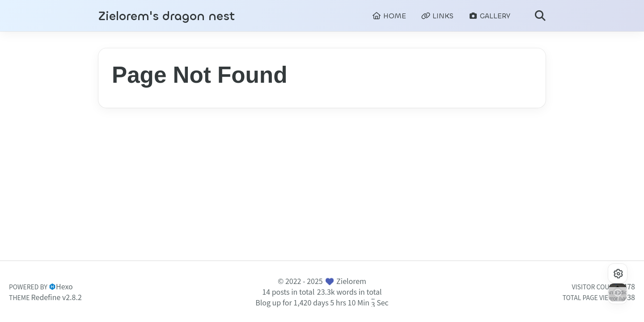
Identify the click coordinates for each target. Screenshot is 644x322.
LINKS (437, 16)
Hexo (64, 286)
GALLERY (489, 16)
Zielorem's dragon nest (167, 16)
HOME (389, 16)
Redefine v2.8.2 (57, 297)
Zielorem (351, 281)
